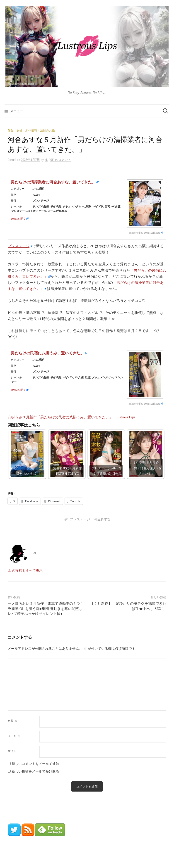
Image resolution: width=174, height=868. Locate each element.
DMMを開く (18, 219)
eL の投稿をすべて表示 (25, 571)
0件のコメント (61, 160)
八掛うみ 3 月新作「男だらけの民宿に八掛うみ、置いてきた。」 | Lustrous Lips (72, 417)
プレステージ (19, 246)
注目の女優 (47, 130)
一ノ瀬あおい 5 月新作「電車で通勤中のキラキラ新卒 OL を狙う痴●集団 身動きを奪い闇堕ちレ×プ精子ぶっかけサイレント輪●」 (46, 609)
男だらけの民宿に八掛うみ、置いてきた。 (47, 353)
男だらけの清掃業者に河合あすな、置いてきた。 (53, 182)
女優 (19, 130)
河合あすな (102, 519)
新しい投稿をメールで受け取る (35, 771)
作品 (11, 130)
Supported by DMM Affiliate (144, 233)
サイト (12, 751)
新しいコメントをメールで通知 (35, 764)
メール (14, 736)
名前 (12, 721)
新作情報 (31, 130)
